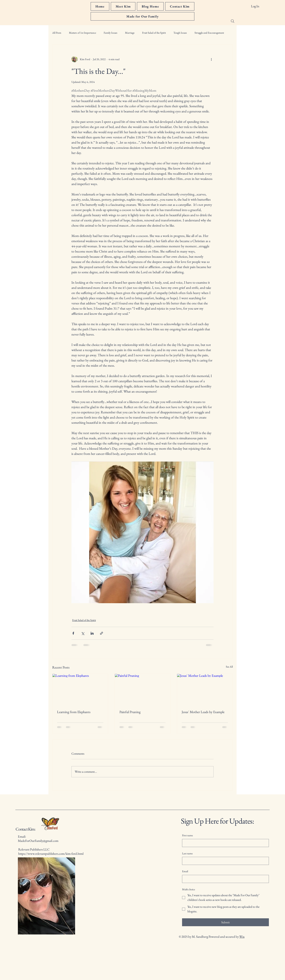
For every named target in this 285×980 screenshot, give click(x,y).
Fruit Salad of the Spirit (154, 33)
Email (185, 871)
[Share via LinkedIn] (92, 633)
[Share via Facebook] (73, 633)
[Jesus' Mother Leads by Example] (205, 689)
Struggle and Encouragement (209, 33)
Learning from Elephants (74, 712)
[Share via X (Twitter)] (83, 633)
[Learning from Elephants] (80, 689)
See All (229, 667)
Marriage (130, 33)
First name (187, 835)
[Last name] (224, 861)
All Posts (57, 33)
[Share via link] (101, 633)
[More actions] (211, 59)
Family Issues (111, 33)
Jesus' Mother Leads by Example (203, 712)
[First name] (224, 843)
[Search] (233, 21)
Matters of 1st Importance (82, 33)
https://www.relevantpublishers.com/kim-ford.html (51, 854)
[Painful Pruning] (143, 689)
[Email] (224, 879)
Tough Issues (180, 33)
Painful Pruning (130, 712)
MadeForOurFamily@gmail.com (38, 841)
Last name (187, 853)
